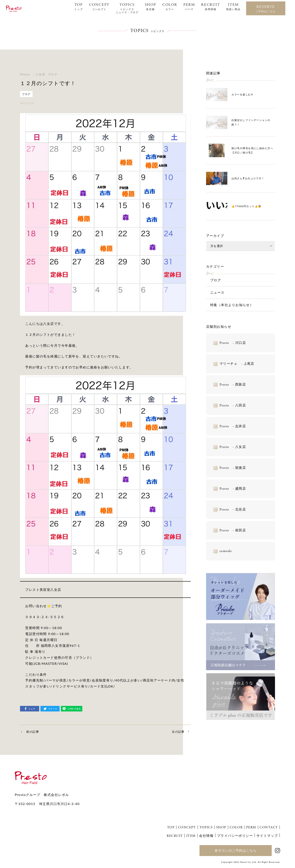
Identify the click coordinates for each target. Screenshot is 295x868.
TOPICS (127, 8)
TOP (78, 7)
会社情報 (206, 835)
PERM (189, 7)
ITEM (233, 7)
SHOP (150, 7)
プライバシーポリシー (235, 835)
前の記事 (33, 732)
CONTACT (269, 827)
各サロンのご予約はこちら (236, 850)
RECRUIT (211, 7)
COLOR (170, 7)
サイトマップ (267, 835)
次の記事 (178, 732)
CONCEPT (99, 7)
